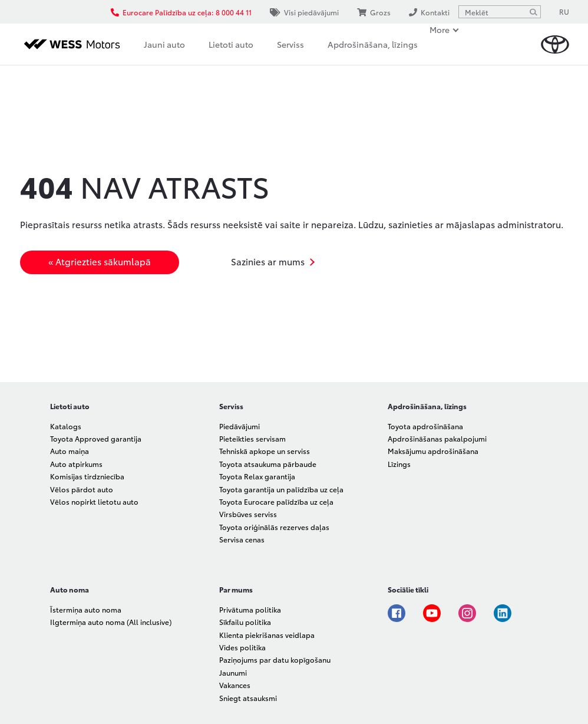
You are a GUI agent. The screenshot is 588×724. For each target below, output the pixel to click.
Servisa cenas (242, 539)
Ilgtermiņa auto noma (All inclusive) (111, 622)
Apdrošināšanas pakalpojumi (437, 438)
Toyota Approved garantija (96, 438)
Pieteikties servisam (252, 438)
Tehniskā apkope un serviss (265, 451)
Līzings (399, 464)
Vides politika (242, 647)
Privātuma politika (250, 609)
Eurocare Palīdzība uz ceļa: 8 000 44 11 (181, 12)
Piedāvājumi (240, 426)
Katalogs (66, 426)
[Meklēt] (533, 12)
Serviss (290, 44)
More (440, 29)
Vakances (235, 685)
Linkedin (503, 613)
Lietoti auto (231, 44)
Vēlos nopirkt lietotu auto (94, 501)
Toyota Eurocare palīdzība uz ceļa (276, 501)
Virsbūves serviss (248, 514)
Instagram (467, 613)
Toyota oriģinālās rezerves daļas (274, 527)
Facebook (397, 613)
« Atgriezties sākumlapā (100, 261)
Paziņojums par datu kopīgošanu (275, 659)
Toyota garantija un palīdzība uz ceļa (281, 489)
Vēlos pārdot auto (82, 489)
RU (564, 11)
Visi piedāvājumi (304, 12)
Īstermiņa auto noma (86, 609)
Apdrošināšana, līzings (373, 44)
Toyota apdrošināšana (425, 426)
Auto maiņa (70, 451)
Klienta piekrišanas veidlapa (267, 635)
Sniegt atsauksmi (248, 698)
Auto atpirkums (76, 464)
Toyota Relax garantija (257, 476)
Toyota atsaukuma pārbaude (268, 464)
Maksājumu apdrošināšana (433, 451)
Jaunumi (233, 672)
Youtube (432, 613)
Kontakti (429, 12)
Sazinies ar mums (268, 261)
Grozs (374, 12)
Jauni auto (164, 44)
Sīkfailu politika (245, 622)
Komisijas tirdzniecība (87, 476)
